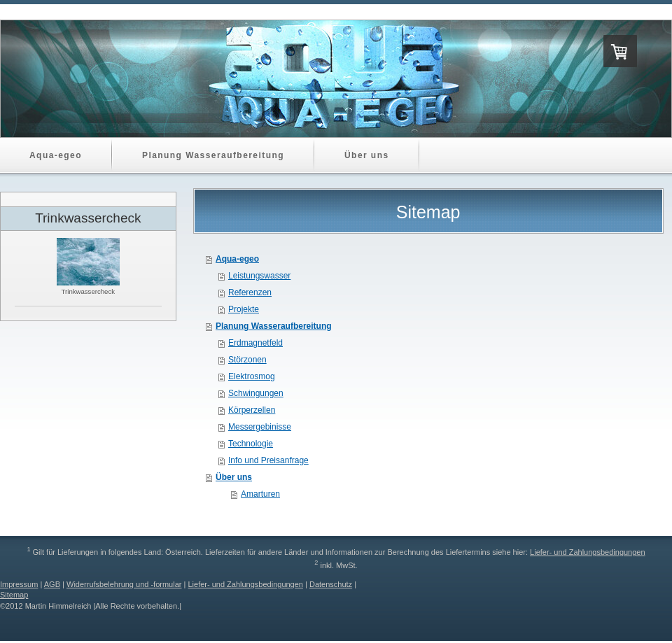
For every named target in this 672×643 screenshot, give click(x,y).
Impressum (19, 584)
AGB (52, 584)
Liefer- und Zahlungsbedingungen (588, 552)
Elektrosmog (252, 376)
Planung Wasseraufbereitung (274, 326)
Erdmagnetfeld (255, 343)
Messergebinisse (260, 427)
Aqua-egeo (237, 259)
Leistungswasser (259, 276)
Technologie (251, 444)
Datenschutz (331, 584)
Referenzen (250, 292)
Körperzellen (252, 410)
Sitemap (14, 595)
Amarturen (260, 494)
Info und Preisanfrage (268, 460)
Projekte (244, 309)
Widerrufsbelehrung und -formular (124, 584)
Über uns (234, 477)
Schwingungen (256, 393)
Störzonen (247, 360)
